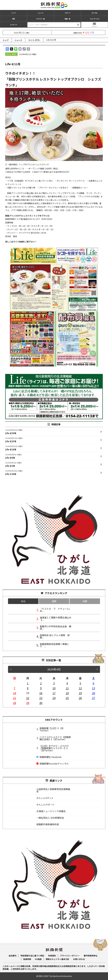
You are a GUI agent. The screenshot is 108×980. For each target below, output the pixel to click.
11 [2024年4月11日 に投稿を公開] (67, 688)
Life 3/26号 (14, 472)
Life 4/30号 (14, 432)
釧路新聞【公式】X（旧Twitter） (50, 729)
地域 (13, 19)
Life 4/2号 (13, 464)
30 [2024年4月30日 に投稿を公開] (41, 703)
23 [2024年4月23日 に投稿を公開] (41, 698)
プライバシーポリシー (70, 956)
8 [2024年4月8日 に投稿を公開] (28, 688)
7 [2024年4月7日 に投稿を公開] (15, 688)
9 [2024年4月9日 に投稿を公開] (41, 688)
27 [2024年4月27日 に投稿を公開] (94, 698)
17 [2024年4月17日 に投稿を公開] (54, 693)
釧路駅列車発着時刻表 (48, 824)
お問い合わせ (79, 959)
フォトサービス (94, 19)
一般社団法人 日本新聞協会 (50, 818)
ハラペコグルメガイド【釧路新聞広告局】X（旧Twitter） (54, 738)
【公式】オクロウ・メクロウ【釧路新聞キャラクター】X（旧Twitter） (53, 748)
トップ (13, 13)
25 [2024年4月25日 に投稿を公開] (67, 698)
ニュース (40, 13)
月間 (85, 601)
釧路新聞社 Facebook (49, 757)
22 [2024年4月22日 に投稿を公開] (28, 698)
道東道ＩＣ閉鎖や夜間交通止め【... (56, 619)
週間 (54, 601)
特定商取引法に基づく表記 (32, 956)
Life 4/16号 (14, 448)
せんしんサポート (45, 804)
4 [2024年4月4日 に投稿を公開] (67, 683)
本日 (23, 601)
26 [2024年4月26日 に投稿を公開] (80, 698)
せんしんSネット (45, 798)
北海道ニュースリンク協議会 (51, 811)
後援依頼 (27, 959)
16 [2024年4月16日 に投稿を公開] (41, 693)
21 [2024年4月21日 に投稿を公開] (14, 698)
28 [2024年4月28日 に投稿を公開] (14, 703)
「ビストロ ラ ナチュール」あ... (56, 610)
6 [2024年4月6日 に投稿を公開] (93, 683)
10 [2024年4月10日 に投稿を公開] (54, 688)
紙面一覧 (67, 19)
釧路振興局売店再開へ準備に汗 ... (54, 645)
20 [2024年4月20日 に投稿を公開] (94, 693)
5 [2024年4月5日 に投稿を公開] (80, 683)
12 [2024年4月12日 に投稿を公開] (80, 688)
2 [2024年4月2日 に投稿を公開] (41, 683)
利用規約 (52, 956)
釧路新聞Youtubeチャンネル (53, 764)
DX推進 (38, 959)
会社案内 (13, 956)
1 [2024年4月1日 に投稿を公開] (28, 683)
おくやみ (94, 13)
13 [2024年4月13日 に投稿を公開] (94, 688)
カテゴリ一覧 (40, 19)
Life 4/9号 (13, 456)
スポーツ (67, 13)
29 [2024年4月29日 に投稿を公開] (28, 703)
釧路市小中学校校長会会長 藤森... (56, 627)
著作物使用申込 (91, 956)
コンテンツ (13, 25)
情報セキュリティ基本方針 (57, 959)
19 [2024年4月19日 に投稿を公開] (80, 693)
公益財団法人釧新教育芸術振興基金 (53, 790)
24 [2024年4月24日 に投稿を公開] (54, 698)
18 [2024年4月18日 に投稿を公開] (67, 693)
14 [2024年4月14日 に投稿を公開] (14, 693)
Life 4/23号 (14, 440)
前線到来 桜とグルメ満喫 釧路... (55, 636)
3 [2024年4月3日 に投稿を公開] (54, 683)
